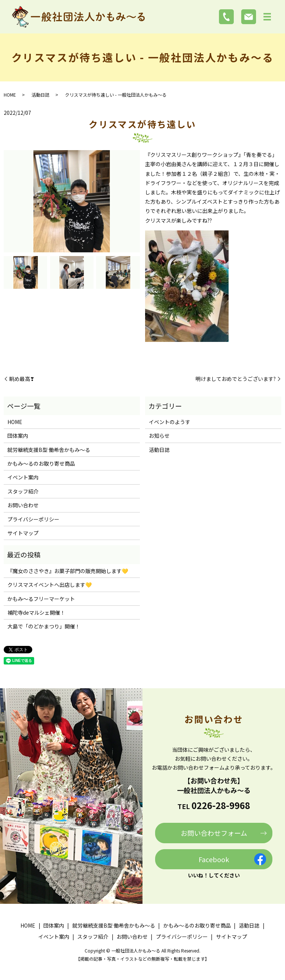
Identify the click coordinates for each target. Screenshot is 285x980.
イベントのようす (170, 422)
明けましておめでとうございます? (236, 379)
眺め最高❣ (22, 379)
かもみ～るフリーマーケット (41, 599)
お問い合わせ (23, 505)
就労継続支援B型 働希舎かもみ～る (49, 450)
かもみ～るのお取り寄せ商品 (41, 463)
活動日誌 (40, 95)
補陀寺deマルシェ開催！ (36, 612)
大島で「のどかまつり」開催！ (44, 626)
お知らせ (159, 436)
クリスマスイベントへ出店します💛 (50, 585)
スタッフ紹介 (23, 491)
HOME (10, 95)
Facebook (214, 859)
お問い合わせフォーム (214, 833)
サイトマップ (23, 533)
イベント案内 (23, 477)
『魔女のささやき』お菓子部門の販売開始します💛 (68, 571)
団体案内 (18, 436)
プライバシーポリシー (33, 519)
